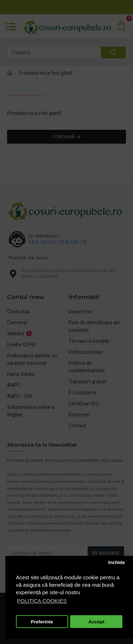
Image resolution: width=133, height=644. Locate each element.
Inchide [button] (117, 562)
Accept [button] (96, 622)
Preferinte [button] (42, 622)
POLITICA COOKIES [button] (42, 601)
